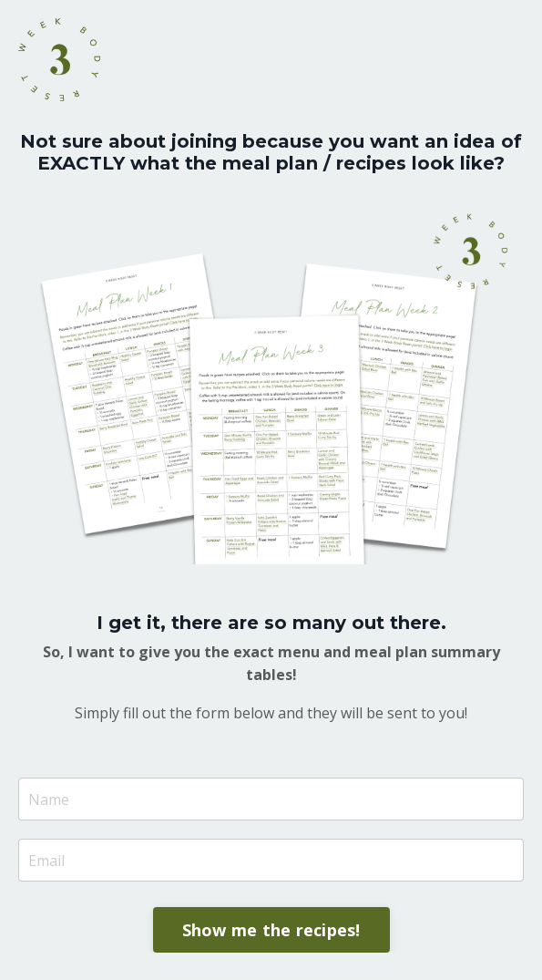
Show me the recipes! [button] (271, 930)
